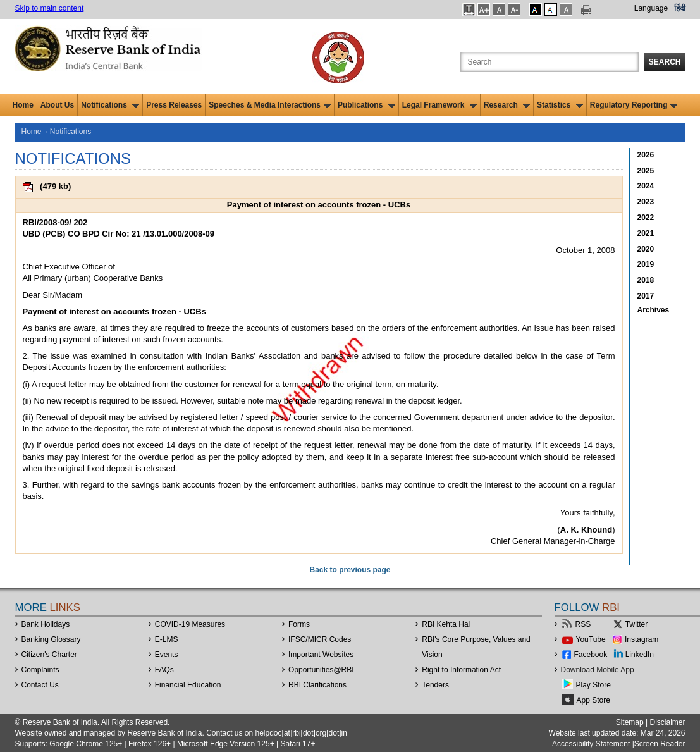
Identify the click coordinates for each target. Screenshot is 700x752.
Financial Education (188, 685)
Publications (366, 105)
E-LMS (167, 639)
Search (665, 62)
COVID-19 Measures (190, 624)
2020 (646, 249)
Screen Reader (660, 744)
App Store (593, 700)
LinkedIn (640, 655)
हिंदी (680, 8)
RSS (583, 624)
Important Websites (321, 655)
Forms (299, 624)
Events (167, 655)
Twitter (636, 624)
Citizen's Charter (49, 655)
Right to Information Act (461, 670)
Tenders (435, 685)
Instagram (642, 639)
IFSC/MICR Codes (320, 639)
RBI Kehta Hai (446, 624)
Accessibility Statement (591, 744)
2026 (646, 155)
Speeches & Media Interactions (270, 105)
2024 (646, 186)
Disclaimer (667, 722)
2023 (646, 202)
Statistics (560, 105)
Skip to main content (50, 8)
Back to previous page (350, 570)
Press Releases (174, 105)
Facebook (591, 655)
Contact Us (40, 685)
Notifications (110, 105)
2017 (646, 296)
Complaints (40, 670)
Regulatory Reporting (634, 105)
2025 (646, 171)
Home (23, 105)
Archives (654, 310)
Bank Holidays (46, 624)
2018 (646, 280)
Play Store (593, 685)
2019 (646, 264)
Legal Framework (439, 105)
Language (651, 8)
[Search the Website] (550, 62)
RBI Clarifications (317, 685)
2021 (646, 233)
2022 (646, 218)
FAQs (164, 670)
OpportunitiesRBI (321, 670)
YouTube (591, 639)
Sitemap (630, 722)
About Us (57, 105)
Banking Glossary (51, 639)
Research (507, 105)
